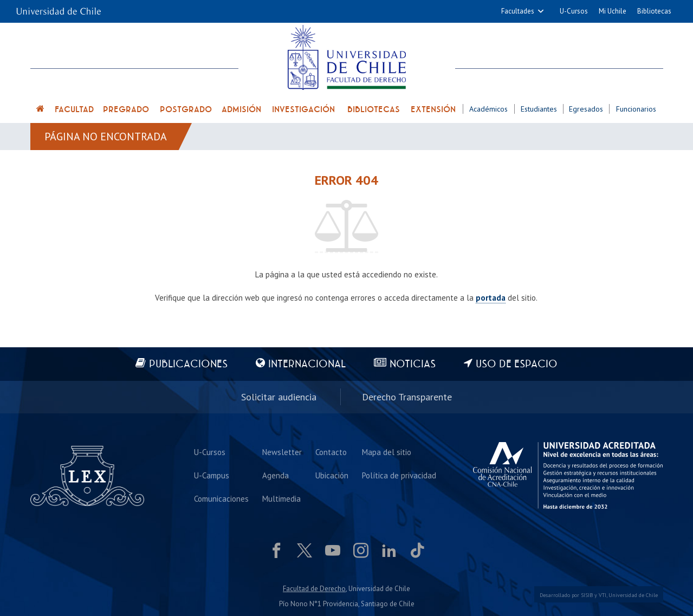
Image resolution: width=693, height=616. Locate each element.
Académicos (488, 109)
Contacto (331, 452)
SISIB (587, 595)
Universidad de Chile (633, 595)
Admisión (241, 109)
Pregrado (126, 109)
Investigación (303, 109)
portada (491, 298)
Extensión (433, 109)
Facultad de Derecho (314, 589)
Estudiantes (539, 109)
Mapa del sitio (387, 452)
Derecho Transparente (407, 397)
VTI (603, 595)
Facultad (74, 109)
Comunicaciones (221, 499)
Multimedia (281, 499)
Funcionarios (636, 109)
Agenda (276, 475)
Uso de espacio (517, 364)
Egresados (586, 109)
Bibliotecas (654, 11)
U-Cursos (574, 11)
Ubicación (332, 475)
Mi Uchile (613, 11)
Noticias (413, 364)
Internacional (307, 364)
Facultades (518, 11)
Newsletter (282, 452)
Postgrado (186, 109)
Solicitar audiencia (279, 397)
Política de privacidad (399, 475)
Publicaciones (188, 364)
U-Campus (212, 475)
